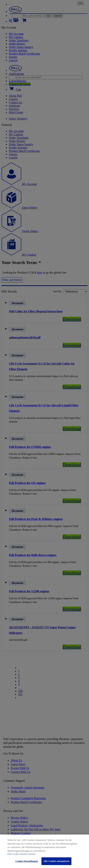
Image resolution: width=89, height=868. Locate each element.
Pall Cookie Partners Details (21, 854)
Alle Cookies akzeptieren (57, 861)
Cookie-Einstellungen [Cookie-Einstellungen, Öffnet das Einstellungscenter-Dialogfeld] (27, 861)
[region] (44, 851)
